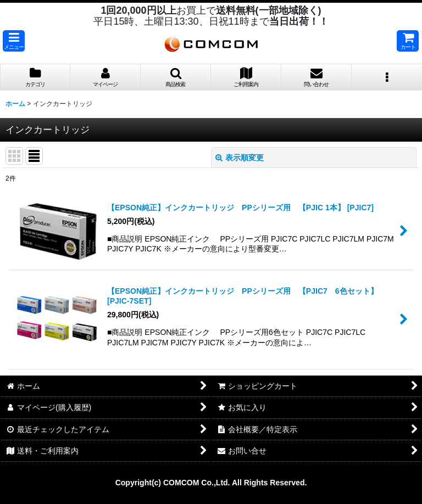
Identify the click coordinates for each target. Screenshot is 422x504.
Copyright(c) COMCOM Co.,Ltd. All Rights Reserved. (211, 483)
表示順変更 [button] (240, 158)
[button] (14, 41)
